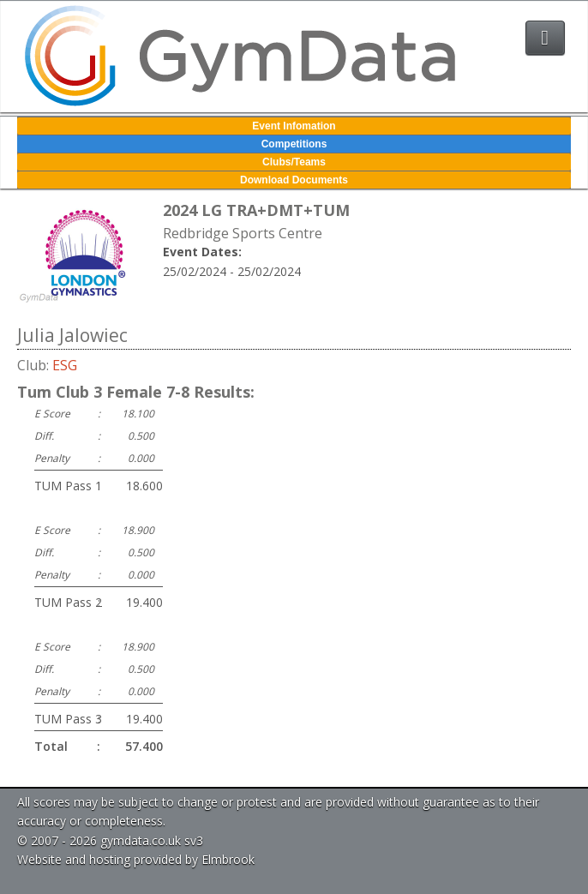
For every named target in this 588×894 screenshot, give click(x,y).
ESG (65, 365)
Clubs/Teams (294, 162)
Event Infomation (294, 126)
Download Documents (294, 180)
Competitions (294, 144)
